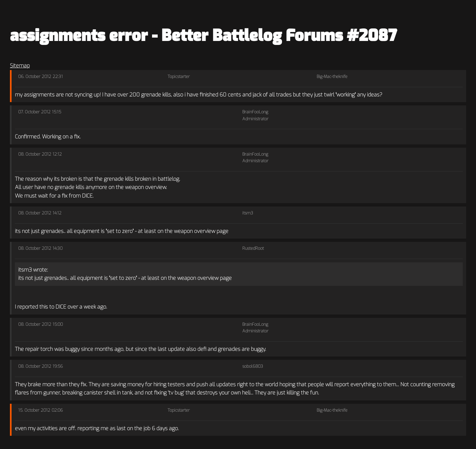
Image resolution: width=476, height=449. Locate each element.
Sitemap (20, 66)
